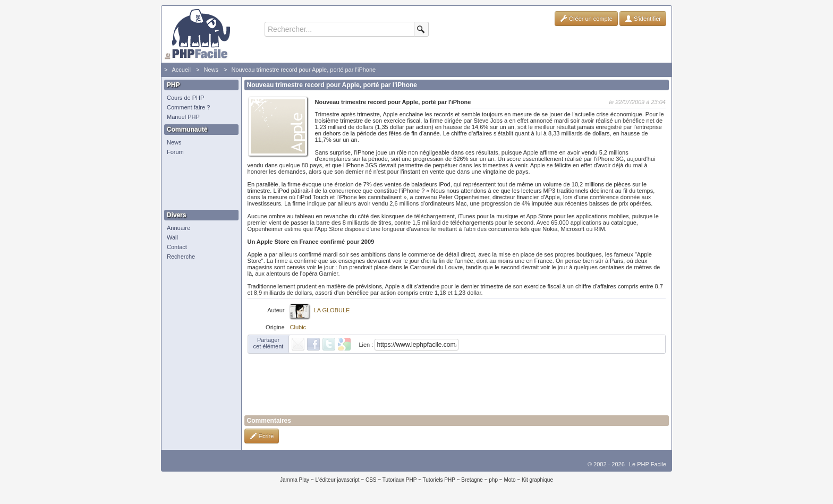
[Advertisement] (199, 183)
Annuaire (178, 228)
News (211, 70)
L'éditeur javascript (337, 480)
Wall (172, 237)
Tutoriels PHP (439, 480)
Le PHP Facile (648, 464)
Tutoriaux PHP (400, 480)
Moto (509, 480)
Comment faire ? (188, 107)
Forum (175, 152)
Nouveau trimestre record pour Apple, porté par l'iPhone (303, 70)
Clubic (298, 327)
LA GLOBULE (332, 310)
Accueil (181, 70)
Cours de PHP (185, 98)
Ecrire (262, 436)
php (493, 480)
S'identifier (643, 19)
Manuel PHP (183, 117)
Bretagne (472, 480)
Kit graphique (537, 480)
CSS (371, 480)
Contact (177, 247)
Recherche (181, 257)
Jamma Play (295, 480)
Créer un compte (586, 19)
